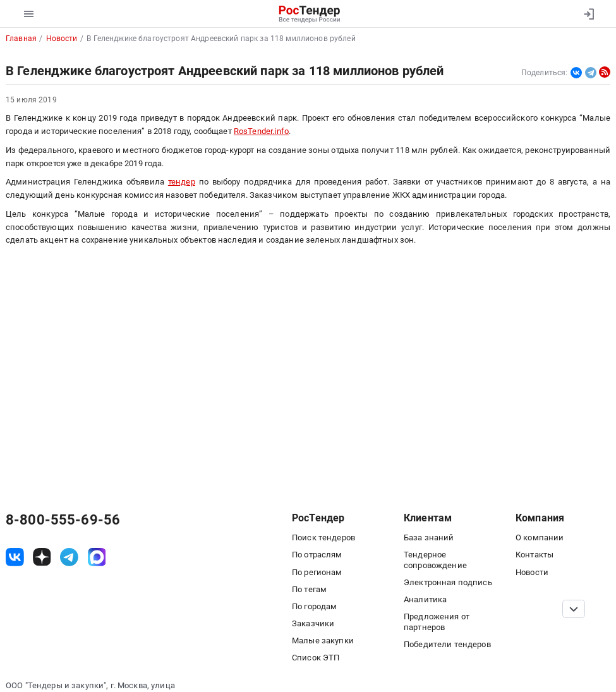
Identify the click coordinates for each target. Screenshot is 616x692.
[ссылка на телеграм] (69, 557)
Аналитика (425, 599)
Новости (532, 572)
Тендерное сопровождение (435, 560)
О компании (540, 537)
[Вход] (589, 14)
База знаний (429, 537)
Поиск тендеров (323, 537)
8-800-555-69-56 (63, 520)
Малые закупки (323, 640)
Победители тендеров (447, 644)
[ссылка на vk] (15, 557)
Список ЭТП (316, 658)
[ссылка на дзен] (42, 557)
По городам (314, 606)
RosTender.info (261, 131)
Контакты (534, 555)
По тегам (309, 589)
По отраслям (317, 555)
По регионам (317, 572)
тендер (182, 182)
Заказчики (313, 623)
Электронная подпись (448, 582)
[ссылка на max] (97, 557)
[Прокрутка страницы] (574, 609)
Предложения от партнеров (437, 622)
